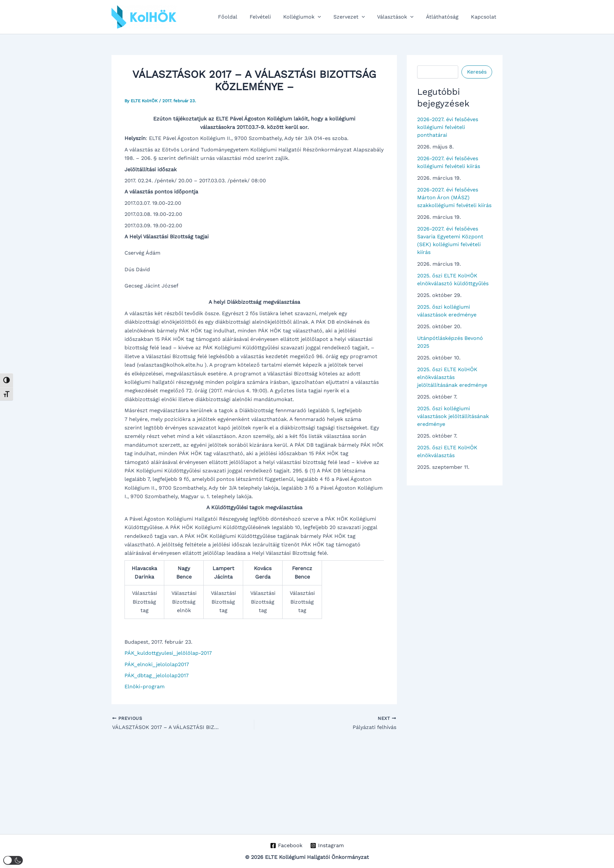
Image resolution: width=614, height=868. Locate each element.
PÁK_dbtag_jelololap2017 (157, 675)
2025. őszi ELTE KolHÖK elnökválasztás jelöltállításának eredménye (452, 377)
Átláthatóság (445, 17)
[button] (327, 17)
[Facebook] (286, 846)
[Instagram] (327, 846)
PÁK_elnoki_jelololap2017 (157, 664)
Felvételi (271, 17)
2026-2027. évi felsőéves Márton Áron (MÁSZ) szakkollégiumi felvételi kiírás (454, 197)
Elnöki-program (145, 686)
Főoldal (240, 17)
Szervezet (356, 17)
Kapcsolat (485, 17)
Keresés (477, 72)
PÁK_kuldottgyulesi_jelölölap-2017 (168, 653)
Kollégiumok (311, 17)
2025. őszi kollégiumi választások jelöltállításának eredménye (453, 416)
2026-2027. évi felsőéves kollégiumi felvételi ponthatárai (448, 127)
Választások (400, 17)
